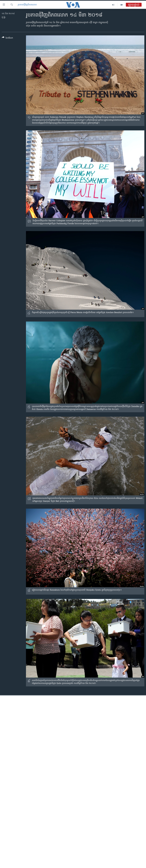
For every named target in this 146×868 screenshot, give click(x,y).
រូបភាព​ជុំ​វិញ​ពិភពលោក (27, 5)
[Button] (7, 38)
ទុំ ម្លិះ (4, 18)
